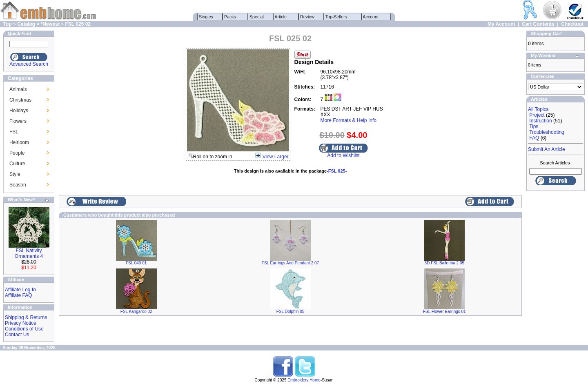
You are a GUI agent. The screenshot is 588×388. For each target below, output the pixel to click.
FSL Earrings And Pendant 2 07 (290, 263)
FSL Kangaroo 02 (136, 312)
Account (371, 17)
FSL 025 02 (78, 24)
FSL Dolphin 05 (291, 312)
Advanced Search (29, 64)
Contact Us (17, 335)
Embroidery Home (304, 380)
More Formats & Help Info (349, 120)
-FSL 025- (337, 171)
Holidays (19, 111)
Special (257, 17)
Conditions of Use (24, 329)
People (17, 153)
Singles (206, 17)
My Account (501, 24)
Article (281, 17)
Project (537, 115)
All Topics (538, 109)
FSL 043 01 (136, 263)
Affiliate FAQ (18, 295)
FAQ (534, 138)
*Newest (50, 24)
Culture (17, 164)
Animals (18, 89)
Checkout (572, 24)
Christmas (20, 100)
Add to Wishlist (343, 155)
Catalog (26, 24)
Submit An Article (547, 149)
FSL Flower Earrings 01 (444, 312)
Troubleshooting (547, 132)
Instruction (540, 121)
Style (15, 174)
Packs (230, 17)
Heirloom (19, 142)
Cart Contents (538, 24)
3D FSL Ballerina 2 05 (444, 263)
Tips (534, 126)
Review (307, 17)
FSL (14, 132)
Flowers (18, 121)
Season (18, 185)
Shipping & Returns (26, 317)
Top (8, 24)
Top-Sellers (336, 17)
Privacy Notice (21, 323)
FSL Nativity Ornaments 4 (29, 253)
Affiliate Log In (20, 290)
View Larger (276, 157)
